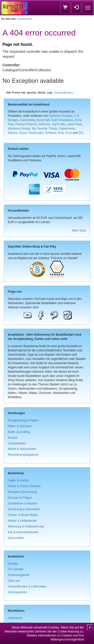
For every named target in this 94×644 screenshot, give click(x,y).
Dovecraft (43, 120)
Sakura (13, 133)
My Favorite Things (45, 129)
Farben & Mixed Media (23, 515)
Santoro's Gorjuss (61, 116)
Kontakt (13, 564)
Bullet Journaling (19, 432)
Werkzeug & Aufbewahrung (26, 526)
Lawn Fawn (75, 124)
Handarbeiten (17, 443)
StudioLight (36, 133)
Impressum (15, 618)
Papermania (67, 129)
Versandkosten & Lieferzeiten (27, 586)
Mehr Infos (79, 231)
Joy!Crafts (59, 124)
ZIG (81, 133)
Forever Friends (26, 124)
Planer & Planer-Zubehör (24, 486)
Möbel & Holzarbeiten (22, 449)
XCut (68, 133)
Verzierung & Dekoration (24, 509)
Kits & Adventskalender (23, 532)
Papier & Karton (18, 480)
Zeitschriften (16, 538)
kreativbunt (25, 19)
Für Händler (16, 569)
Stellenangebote (19, 575)
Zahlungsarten (17, 592)
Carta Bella (28, 120)
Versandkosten (63, 92)
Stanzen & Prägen (20, 498)
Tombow (50, 133)
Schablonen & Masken (23, 503)
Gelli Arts (44, 124)
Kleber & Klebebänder (22, 521)
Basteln (13, 438)
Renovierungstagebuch (23, 455)
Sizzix (23, 133)
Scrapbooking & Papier (23, 420)
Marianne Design (19, 129)
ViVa (60, 133)
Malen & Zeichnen (20, 426)
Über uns (14, 581)
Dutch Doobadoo (62, 120)
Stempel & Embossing (22, 492)
